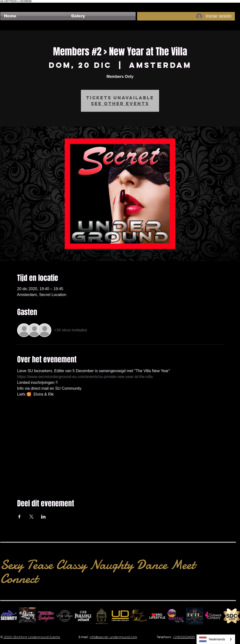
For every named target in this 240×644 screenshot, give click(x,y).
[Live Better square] (176, 616)
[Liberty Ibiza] (27, 616)
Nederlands (212, 639)
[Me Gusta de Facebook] (10, 5)
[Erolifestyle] (157, 616)
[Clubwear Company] (213, 616)
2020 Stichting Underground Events (32, 637)
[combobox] (216, 639)
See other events (120, 104)
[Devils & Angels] (139, 616)
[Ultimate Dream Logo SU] (120, 616)
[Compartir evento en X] (31, 517)
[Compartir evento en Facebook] (19, 517)
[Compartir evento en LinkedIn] (43, 517)
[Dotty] (195, 616)
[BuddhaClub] (102, 616)
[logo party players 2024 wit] (65, 616)
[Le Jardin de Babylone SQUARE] (46, 616)
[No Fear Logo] (9, 616)
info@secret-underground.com (113, 637)
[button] (102, 16)
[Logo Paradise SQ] (83, 616)
